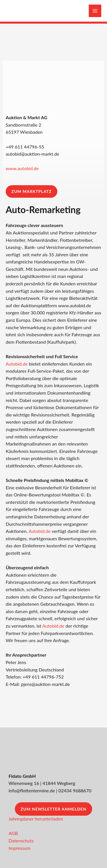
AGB (13, 833)
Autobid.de (17, 364)
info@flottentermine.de (32, 790)
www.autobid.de (22, 168)
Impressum (19, 848)
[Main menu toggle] (95, 11)
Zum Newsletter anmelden (53, 809)
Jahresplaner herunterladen (36, 819)
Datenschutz (21, 841)
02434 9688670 (75, 790)
